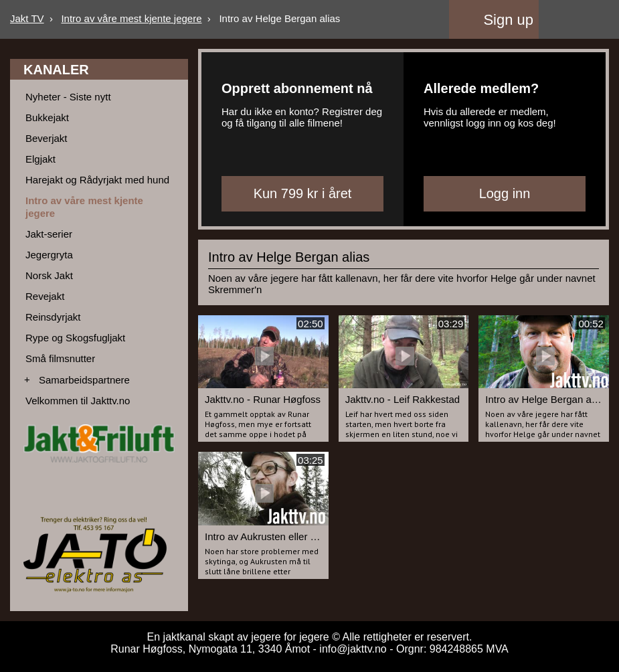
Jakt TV (27, 18)
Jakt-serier (49, 234)
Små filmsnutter (60, 358)
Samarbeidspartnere (84, 380)
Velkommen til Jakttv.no (78, 401)
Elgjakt (40, 159)
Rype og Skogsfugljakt (75, 338)
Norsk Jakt (49, 275)
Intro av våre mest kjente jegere (131, 18)
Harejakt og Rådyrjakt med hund (97, 180)
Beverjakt (47, 138)
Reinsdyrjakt (53, 317)
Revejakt (45, 296)
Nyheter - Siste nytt (68, 97)
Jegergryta (49, 255)
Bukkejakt (47, 117)
